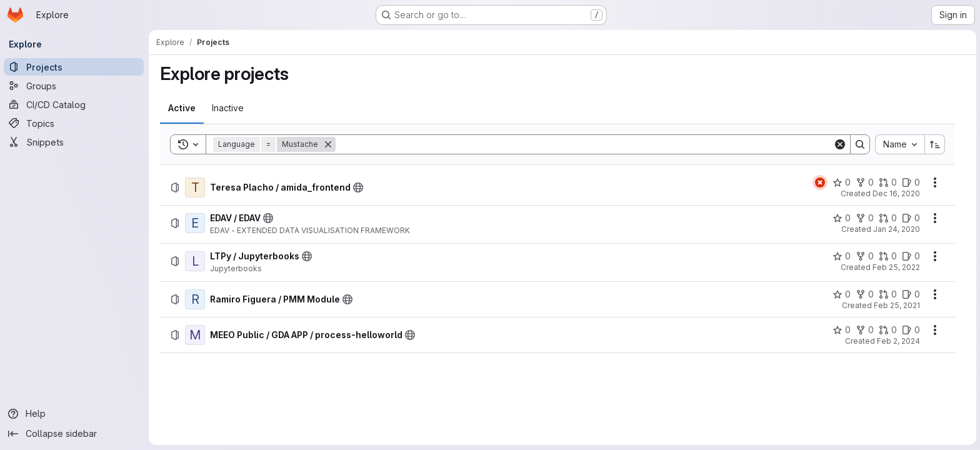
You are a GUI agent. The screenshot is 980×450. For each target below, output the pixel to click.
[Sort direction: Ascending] (936, 144)
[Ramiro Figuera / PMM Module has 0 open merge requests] (888, 294)
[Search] (585, 144)
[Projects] (75, 67)
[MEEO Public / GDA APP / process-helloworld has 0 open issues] (912, 330)
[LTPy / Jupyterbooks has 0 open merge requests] (888, 256)
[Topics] (75, 123)
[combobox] (900, 144)
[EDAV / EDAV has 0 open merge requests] (888, 218)
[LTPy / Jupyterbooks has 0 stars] (842, 256)
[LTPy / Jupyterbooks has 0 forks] (865, 256)
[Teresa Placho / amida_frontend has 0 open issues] (912, 182)
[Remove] (329, 144)
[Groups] (75, 86)
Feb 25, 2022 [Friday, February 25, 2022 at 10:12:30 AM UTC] (897, 267)
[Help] (75, 414)
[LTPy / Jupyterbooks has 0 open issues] (912, 256)
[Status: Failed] (821, 182)
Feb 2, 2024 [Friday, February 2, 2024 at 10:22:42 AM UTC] (899, 341)
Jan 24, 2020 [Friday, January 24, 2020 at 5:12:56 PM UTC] (897, 229)
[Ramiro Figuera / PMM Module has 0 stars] (842, 294)
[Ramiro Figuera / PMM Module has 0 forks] (865, 294)
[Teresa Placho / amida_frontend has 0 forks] (865, 182)
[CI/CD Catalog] (75, 104)
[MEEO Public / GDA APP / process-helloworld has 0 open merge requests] (888, 330)
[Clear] (841, 144)
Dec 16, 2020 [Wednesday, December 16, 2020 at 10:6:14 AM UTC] (897, 193)
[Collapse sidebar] (75, 434)
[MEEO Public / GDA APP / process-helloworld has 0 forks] (865, 330)
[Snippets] (75, 142)
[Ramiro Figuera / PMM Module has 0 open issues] (912, 294)
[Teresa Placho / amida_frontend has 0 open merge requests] (888, 182)
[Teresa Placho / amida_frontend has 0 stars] (842, 182)
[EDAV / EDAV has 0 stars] (842, 218)
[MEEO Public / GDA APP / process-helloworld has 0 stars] (842, 330)
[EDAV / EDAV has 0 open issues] (912, 218)
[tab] (182, 108)
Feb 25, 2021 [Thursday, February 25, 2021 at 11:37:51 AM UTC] (897, 305)
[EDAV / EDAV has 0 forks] (865, 218)
